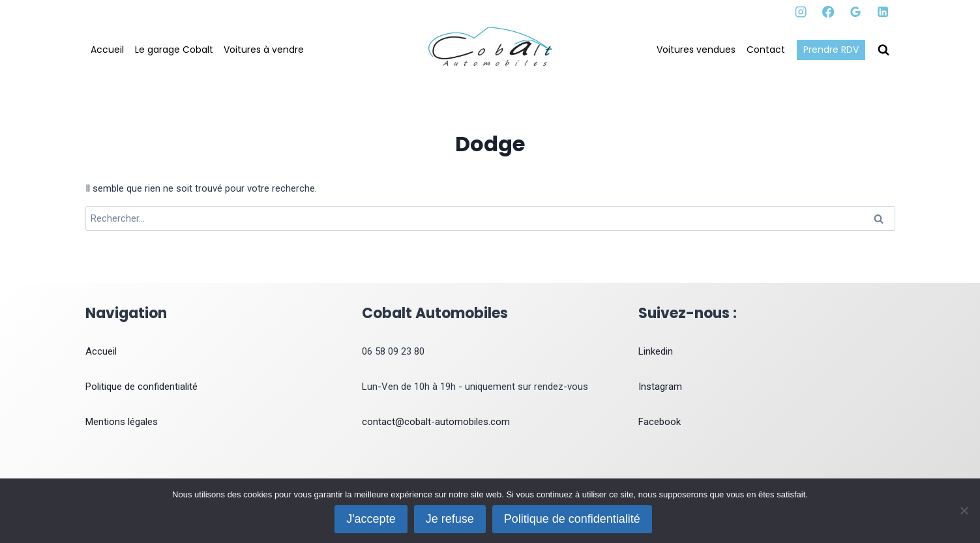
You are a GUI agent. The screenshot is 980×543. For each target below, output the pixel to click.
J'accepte (371, 519)
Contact (766, 50)
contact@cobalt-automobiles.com (436, 422)
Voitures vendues (696, 50)
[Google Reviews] (856, 12)
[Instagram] (801, 12)
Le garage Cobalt (174, 50)
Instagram (660, 387)
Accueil (107, 50)
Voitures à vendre (264, 50)
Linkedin (656, 351)
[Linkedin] (883, 12)
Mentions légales (122, 422)
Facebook (660, 422)
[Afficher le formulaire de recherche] (883, 50)
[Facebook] (828, 12)
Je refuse (450, 519)
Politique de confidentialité (141, 387)
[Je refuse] (964, 510)
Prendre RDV (831, 50)
